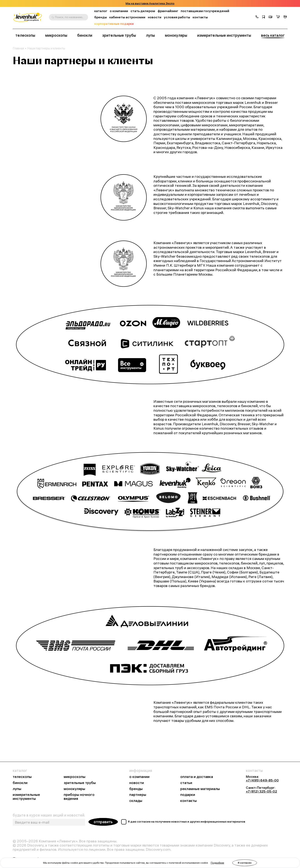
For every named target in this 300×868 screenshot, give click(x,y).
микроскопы (56, 35)
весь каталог (273, 35)
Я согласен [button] (245, 863)
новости (155, 17)
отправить (103, 822)
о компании (119, 11)
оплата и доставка (197, 777)
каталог (101, 11)
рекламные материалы (200, 789)
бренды (101, 17)
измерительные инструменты (224, 35)
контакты (200, 17)
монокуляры (176, 35)
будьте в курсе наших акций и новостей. (49, 815)
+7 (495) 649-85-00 (262, 780)
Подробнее (217, 863)
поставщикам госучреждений (205, 11)
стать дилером (143, 11)
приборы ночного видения (79, 797)
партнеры (138, 795)
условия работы (177, 17)
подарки (188, 795)
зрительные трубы (119, 35)
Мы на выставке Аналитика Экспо (150, 3)
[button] (257, 17)
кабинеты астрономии (127, 17)
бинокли (85, 35)
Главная (18, 48)
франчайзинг (168, 11)
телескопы (25, 35)
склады (136, 801)
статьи (186, 783)
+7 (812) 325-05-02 (261, 791)
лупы (150, 35)
